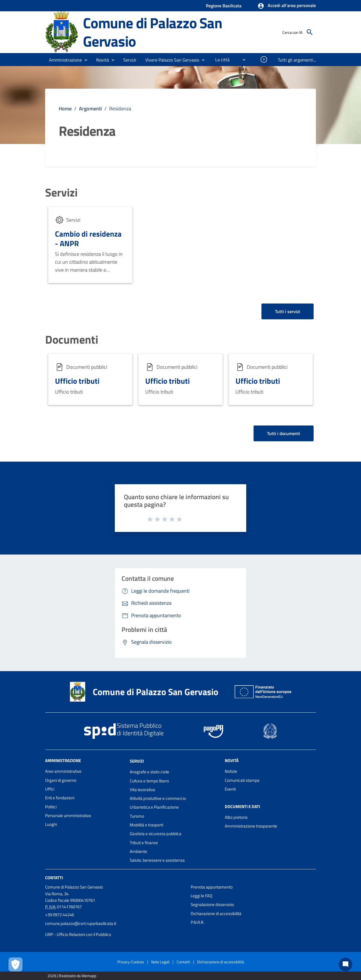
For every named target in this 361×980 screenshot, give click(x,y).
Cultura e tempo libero (149, 781)
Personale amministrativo (68, 816)
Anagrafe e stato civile (149, 772)
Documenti (72, 340)
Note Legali (160, 962)
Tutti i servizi (288, 311)
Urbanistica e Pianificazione (154, 807)
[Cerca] (310, 32)
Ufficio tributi (77, 381)
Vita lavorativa (142, 790)
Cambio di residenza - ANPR (88, 238)
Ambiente (138, 851)
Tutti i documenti (284, 433)
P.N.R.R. (197, 922)
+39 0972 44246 (60, 915)
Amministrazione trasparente (251, 826)
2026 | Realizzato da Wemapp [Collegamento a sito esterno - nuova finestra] (72, 976)
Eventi (230, 789)
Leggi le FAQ (202, 896)
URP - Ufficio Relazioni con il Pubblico (78, 934)
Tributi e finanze (144, 843)
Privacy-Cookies (131, 962)
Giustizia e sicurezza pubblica (156, 834)
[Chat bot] (345, 964)
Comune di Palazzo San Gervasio (153, 32)
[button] (287, 6)
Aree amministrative (63, 771)
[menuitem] (220, 60)
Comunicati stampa (242, 780)
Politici (51, 807)
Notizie (231, 771)
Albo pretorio (236, 817)
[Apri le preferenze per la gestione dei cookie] (16, 964)
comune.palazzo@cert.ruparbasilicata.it (81, 923)
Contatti (54, 877)
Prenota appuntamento (212, 887)
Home (65, 109)
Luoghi (51, 824)
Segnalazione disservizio (212, 904)
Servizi (61, 193)
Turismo (137, 816)
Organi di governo (61, 780)
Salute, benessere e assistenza (157, 860)
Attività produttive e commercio (158, 798)
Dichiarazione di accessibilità (216, 914)
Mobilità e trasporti (147, 825)
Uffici (50, 789)
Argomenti (90, 109)
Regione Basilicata (224, 6)
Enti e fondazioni (60, 798)
